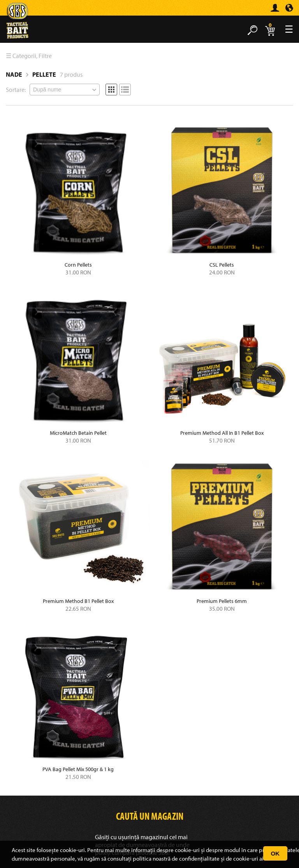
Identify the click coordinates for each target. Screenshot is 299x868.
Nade (14, 74)
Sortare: (16, 90)
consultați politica (129, 858)
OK (275, 853)
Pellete (44, 74)
